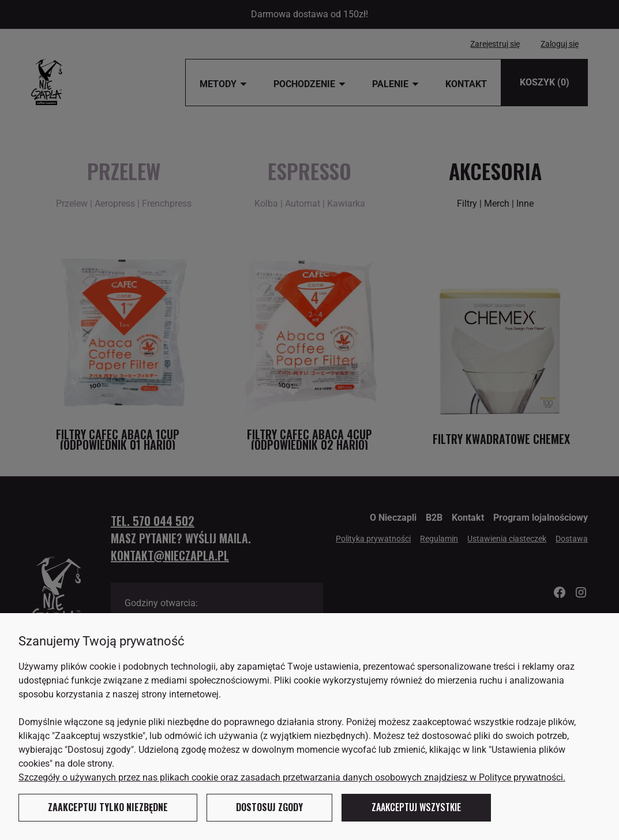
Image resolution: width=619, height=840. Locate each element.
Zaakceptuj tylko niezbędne (108, 807)
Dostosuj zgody (269, 807)
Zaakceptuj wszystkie (416, 807)
